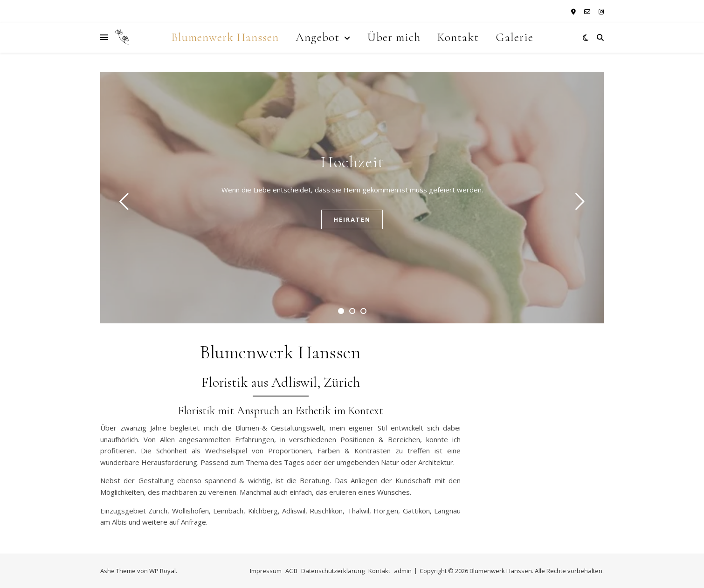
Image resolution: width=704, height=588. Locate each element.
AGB (291, 571)
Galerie (514, 37)
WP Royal (162, 571)
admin (403, 571)
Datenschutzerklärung (333, 571)
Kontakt (458, 37)
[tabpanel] (352, 198)
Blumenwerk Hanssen (225, 37)
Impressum (266, 571)
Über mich (394, 37)
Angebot (317, 37)
